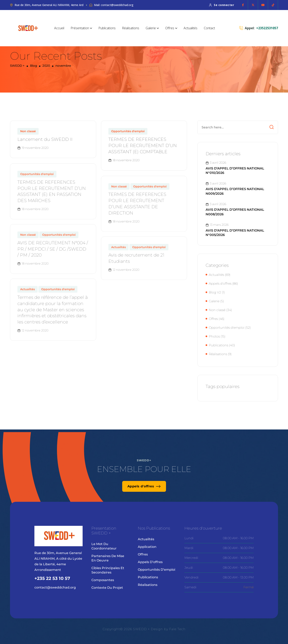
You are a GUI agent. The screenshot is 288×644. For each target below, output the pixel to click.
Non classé (28, 134)
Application (147, 547)
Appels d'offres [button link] (144, 486)
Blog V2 (215, 292)
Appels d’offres (150, 562)
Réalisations (131, 28)
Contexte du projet (107, 588)
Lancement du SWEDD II (45, 143)
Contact (209, 28)
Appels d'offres (220, 284)
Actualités (190, 28)
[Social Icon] (243, 5)
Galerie (152, 28)
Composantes (103, 580)
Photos (214, 336)
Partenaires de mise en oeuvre (108, 558)
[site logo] (28, 28)
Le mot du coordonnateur (104, 546)
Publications (107, 28)
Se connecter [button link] (222, 5)
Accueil (59, 28)
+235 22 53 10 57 (52, 578)
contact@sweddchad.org (55, 587)
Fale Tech (177, 629)
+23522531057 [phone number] (267, 28)
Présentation (81, 28)
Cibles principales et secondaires (108, 570)
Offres (171, 28)
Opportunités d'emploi (128, 134)
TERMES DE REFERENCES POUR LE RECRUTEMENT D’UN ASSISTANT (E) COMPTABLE (143, 149)
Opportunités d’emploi (156, 570)
